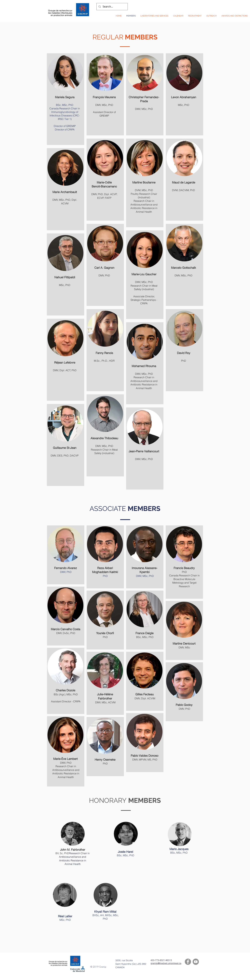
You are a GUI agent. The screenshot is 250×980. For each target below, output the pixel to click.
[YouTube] (196, 962)
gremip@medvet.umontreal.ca (166, 963)
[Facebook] (188, 962)
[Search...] (112, 7)
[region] (66, 99)
